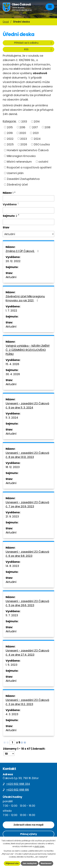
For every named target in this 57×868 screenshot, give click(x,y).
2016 (22, 127)
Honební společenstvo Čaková (28, 150)
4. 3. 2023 (12, 714)
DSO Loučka (42, 144)
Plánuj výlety (29, 834)
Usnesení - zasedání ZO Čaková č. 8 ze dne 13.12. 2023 (27, 455)
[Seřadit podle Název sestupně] (15, 193)
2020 (23, 133)
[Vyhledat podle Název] (28, 198)
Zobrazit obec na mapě (28, 825)
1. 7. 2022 (11, 311)
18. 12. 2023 (13, 467)
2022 (10, 139)
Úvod (6, 22)
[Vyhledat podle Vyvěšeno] (28, 210)
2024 (37, 139)
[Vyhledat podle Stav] (28, 234)
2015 (10, 127)
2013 (24, 122)
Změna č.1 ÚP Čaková (23, 251)
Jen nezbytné (30, 863)
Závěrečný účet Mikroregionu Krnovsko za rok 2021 (25, 298)
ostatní (43, 162)
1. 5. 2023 (11, 665)
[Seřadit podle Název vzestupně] (15, 191)
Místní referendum (19, 162)
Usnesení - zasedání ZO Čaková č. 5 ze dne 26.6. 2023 (27, 603)
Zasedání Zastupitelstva (23, 179)
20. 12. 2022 (13, 261)
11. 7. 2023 (12, 615)
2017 (35, 127)
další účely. (40, 846)
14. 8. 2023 (12, 566)
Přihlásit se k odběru (33, 43)
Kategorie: (10, 121)
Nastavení (46, 863)
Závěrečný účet (17, 185)
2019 (10, 133)
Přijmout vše (12, 863)
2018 (47, 127)
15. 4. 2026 (12, 364)
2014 (37, 122)
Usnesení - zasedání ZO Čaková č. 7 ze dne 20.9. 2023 (27, 504)
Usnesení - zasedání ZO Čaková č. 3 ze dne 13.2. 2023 (27, 702)
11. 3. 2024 (12, 418)
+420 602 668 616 (17, 790)
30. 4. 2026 (13, 374)
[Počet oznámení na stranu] (9, 754)
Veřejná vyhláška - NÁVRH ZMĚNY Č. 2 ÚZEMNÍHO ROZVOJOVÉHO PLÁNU (28, 350)
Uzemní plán (15, 173)
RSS (38, 49)
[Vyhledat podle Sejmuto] (28, 222)
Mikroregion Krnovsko (21, 156)
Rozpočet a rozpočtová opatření (29, 167)
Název (8, 193)
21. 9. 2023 (12, 516)
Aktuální (11, 277)
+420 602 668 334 (18, 784)
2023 (24, 139)
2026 (24, 144)
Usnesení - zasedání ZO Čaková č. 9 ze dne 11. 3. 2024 (27, 405)
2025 (10, 144)
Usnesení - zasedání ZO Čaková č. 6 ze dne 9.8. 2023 (27, 554)
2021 (36, 133)
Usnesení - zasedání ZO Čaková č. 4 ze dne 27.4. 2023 (27, 653)
